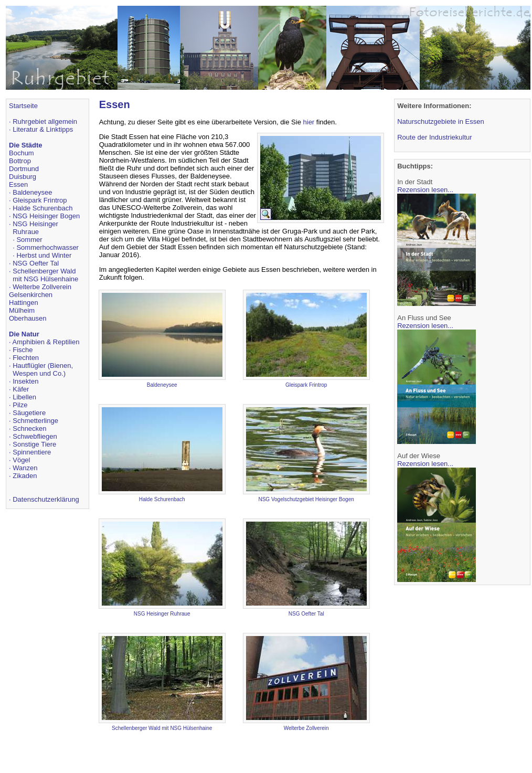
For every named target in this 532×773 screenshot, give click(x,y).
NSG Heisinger (35, 224)
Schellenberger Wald (44, 271)
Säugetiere (29, 413)
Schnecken (29, 428)
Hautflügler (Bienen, (43, 366)
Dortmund (24, 169)
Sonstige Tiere (34, 444)
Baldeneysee (32, 192)
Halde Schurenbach (42, 208)
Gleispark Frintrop (40, 200)
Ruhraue (26, 232)
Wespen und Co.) (39, 373)
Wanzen (25, 468)
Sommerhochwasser (47, 247)
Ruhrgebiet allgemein (45, 121)
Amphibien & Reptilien (46, 342)
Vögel (21, 460)
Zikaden (25, 476)
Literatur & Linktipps (43, 129)
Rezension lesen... (425, 190)
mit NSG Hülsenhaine (45, 279)
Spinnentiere (32, 452)
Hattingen (24, 303)
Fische (23, 350)
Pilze (20, 405)
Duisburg (23, 177)
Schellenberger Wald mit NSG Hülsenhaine (162, 728)
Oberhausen (28, 318)
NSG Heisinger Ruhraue (162, 614)
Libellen (24, 397)
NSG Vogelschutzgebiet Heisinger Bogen (306, 499)
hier (309, 122)
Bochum (22, 153)
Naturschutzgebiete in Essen (440, 121)
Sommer (29, 240)
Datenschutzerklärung (46, 499)
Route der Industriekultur (434, 137)
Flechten (26, 358)
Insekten (25, 381)
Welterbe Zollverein (42, 287)
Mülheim (22, 310)
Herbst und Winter (44, 255)
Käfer (21, 389)
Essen (18, 184)
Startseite (23, 106)
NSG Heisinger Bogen (46, 216)
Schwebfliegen (35, 436)
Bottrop (20, 161)
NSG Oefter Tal (36, 263)
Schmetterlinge (35, 421)
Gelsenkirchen (31, 295)
